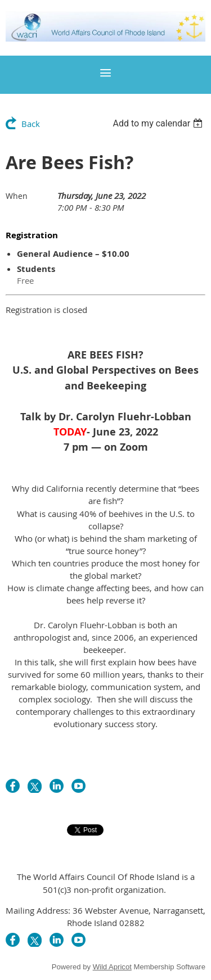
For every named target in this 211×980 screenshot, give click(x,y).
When (17, 196)
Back (31, 124)
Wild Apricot (112, 967)
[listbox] (159, 123)
